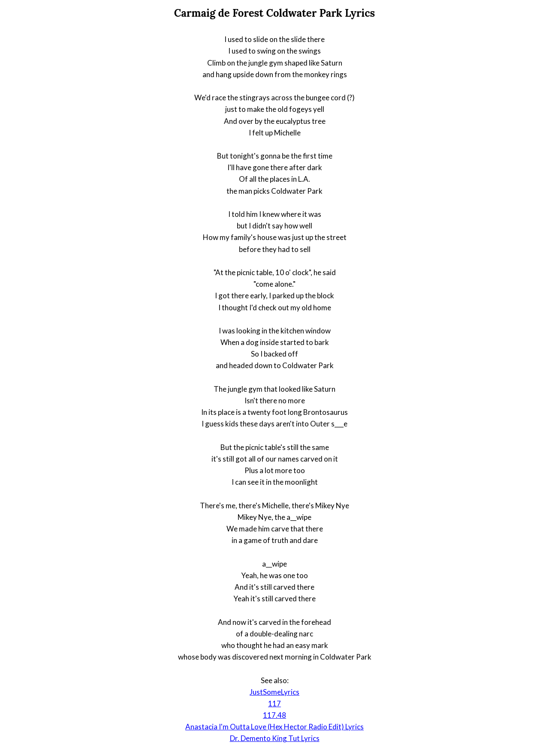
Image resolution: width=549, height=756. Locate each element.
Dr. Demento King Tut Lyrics (275, 738)
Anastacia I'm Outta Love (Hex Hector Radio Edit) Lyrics (274, 727)
